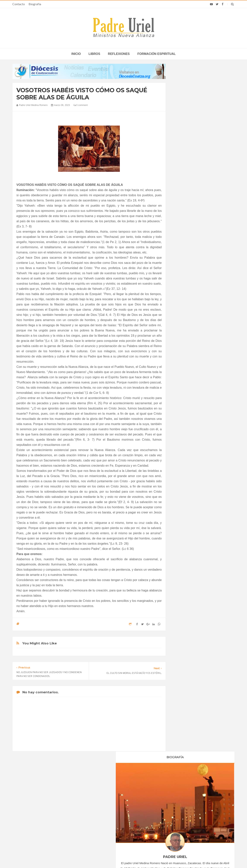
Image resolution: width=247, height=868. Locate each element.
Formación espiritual (156, 54)
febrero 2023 (186, 373)
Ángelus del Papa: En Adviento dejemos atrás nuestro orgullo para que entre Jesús (50, 829)
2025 (182, 427)
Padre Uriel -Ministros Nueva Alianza (113, 858)
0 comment (81, 105)
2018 (182, 337)
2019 (182, 342)
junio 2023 (184, 394)
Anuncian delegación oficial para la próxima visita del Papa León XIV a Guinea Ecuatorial (196, 829)
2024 (182, 422)
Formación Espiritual (190, 459)
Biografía (35, 4)
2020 (182, 348)
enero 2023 (185, 368)
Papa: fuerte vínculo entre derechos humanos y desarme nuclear (46, 818)
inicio (76, 54)
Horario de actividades (143, 782)
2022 (182, 358)
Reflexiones (119, 54)
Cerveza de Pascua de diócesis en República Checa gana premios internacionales (194, 807)
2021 (182, 353)
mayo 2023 (185, 389)
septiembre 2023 (188, 410)
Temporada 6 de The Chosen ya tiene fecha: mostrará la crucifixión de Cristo (197, 818)
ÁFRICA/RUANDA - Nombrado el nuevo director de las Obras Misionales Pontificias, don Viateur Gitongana (123, 829)
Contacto (19, 4)
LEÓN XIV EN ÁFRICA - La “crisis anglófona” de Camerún (119, 807)
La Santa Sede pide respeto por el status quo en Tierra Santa (51, 807)
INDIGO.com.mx (175, 858)
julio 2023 (184, 399)
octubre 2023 (186, 415)
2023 (182, 363)
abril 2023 (184, 384)
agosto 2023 (185, 405)
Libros (94, 54)
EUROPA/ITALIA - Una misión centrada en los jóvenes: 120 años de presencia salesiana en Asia (123, 818)
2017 (182, 332)
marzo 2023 (185, 378)
